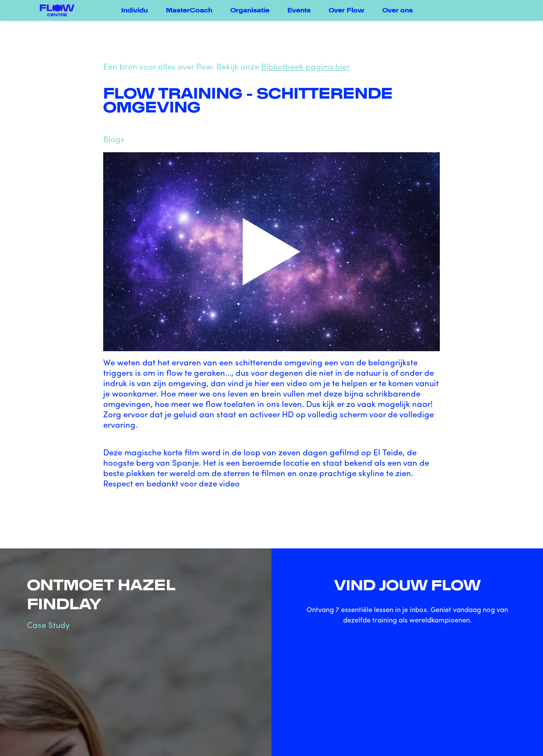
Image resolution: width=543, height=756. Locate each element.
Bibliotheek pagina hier (305, 67)
